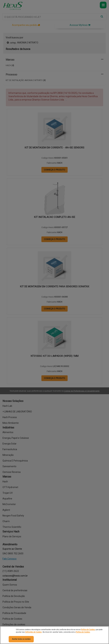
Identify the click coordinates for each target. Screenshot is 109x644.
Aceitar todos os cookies (21, 639)
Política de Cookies (88, 630)
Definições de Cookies (33, 632)
